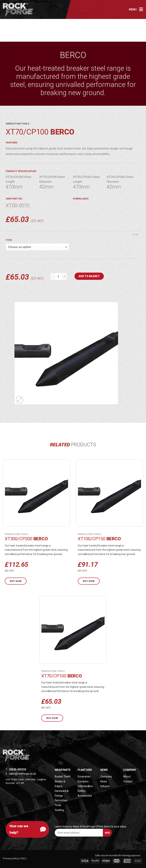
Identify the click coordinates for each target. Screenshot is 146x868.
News (104, 770)
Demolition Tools (61, 803)
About (127, 777)
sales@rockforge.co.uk (22, 774)
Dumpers (83, 781)
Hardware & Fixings (62, 793)
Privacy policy (11, 858)
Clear (135, 234)
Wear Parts (63, 770)
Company (130, 770)
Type (9, 240)
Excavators (84, 777)
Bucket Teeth (63, 777)
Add (107, 833)
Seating (59, 810)
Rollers (82, 791)
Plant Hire (85, 770)
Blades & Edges (60, 784)
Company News (106, 779)
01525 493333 (18, 769)
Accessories (85, 796)
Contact (128, 781)
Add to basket (89, 276)
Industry (105, 786)
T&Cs (23, 858)
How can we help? (19, 829)
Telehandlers (85, 786)
